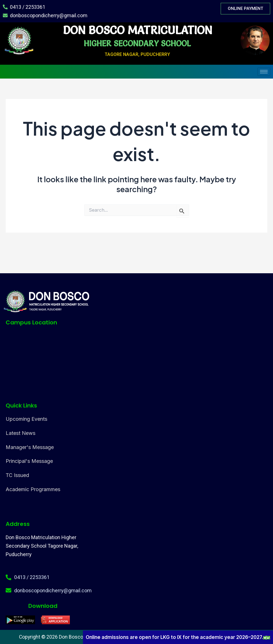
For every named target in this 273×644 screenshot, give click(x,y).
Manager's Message (30, 447)
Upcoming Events (26, 419)
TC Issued (17, 475)
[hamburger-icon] (264, 72)
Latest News (21, 433)
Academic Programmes (33, 489)
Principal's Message (29, 461)
